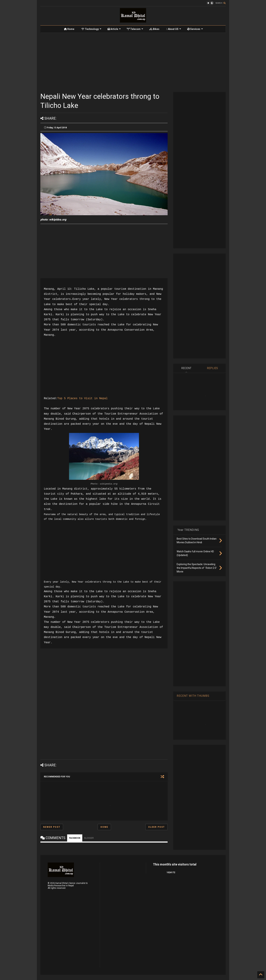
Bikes (154, 29)
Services (195, 29)
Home (69, 29)
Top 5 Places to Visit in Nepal (82, 398)
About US (174, 29)
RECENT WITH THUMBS (193, 696)
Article (114, 29)
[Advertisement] (133, 62)
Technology (91, 29)
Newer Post (52, 827)
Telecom (135, 29)
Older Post (157, 827)
